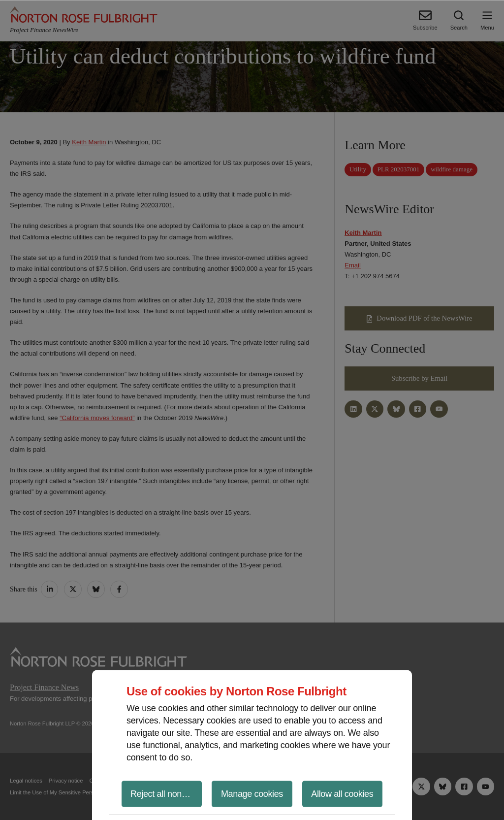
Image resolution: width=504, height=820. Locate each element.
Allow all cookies (342, 793)
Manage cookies (252, 793)
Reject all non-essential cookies (166, 793)
